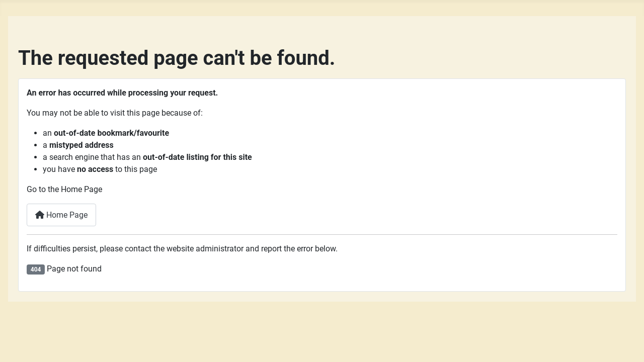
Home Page (61, 215)
